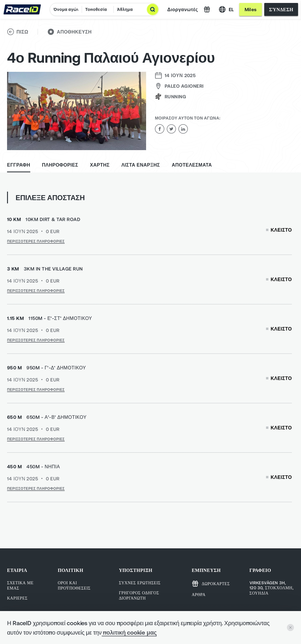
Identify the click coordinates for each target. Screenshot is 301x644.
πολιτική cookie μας (129, 632)
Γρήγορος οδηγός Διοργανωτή (139, 595)
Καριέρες (17, 598)
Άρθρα (199, 594)
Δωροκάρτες (211, 584)
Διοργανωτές (183, 9)
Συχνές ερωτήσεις (140, 583)
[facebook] (160, 129)
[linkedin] (183, 129)
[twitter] (171, 129)
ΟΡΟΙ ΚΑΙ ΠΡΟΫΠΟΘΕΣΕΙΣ (74, 585)
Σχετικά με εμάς (20, 585)
